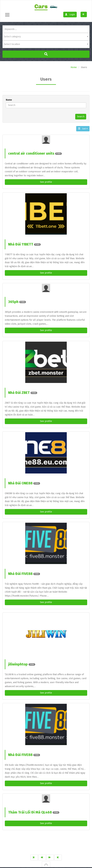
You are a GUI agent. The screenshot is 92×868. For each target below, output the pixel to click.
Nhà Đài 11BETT (24, 244)
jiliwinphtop (22, 664)
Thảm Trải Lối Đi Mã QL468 (34, 812)
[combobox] (46, 37)
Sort (83, 129)
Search (81, 117)
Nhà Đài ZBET (23, 393)
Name (9, 100)
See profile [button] (46, 182)
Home (74, 67)
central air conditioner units (35, 153)
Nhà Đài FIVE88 (24, 574)
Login (70, 14)
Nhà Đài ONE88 (24, 483)
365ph (17, 302)
